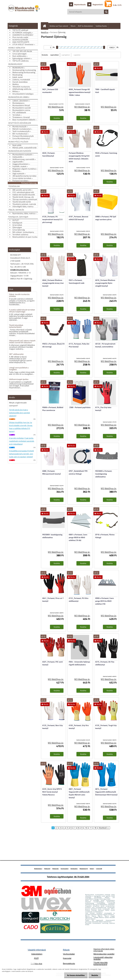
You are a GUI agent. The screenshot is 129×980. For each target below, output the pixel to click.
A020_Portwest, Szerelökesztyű (49, 154)
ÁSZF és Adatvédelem (86, 26)
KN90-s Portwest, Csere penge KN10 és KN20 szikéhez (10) (105, 601)
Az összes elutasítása (76, 975)
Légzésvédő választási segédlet (103, 958)
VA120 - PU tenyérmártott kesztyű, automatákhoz (105, 345)
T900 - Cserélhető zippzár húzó (105, 91)
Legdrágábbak (66, 55)
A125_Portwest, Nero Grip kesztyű (53, 727)
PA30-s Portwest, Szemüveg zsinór (106, 154)
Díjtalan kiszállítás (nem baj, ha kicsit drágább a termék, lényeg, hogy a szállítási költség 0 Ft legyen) (21, 427)
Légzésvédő (99, 869)
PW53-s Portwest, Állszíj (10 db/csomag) (53, 345)
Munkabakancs (38, 869)
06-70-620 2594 (82, 877)
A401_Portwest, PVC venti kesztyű (53, 663)
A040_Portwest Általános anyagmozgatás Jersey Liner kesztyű (53, 283)
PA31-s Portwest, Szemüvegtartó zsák (77, 282)
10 (86, 828)
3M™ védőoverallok (16, 354)
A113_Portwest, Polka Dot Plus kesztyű (79, 345)
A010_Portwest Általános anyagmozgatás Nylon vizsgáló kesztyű (105, 283)
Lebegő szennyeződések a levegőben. (19, 369)
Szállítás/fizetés (101, 26)
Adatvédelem (37, 954)
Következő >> (104, 828)
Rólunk (73, 26)
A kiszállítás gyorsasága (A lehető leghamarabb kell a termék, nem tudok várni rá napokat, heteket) (22, 454)
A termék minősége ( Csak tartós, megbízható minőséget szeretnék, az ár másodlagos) (22, 441)
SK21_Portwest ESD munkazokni (50, 91)
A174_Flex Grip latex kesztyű (103, 409)
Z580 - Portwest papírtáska (80, 407)
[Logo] (24, 11)
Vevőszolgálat (69, 954)
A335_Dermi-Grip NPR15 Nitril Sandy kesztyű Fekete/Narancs (52, 792)
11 (91, 828)
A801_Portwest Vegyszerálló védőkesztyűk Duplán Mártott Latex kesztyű (79, 793)
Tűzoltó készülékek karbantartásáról (16, 326)
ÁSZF (36, 958)
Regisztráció (97, 5)
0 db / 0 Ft (117, 5)
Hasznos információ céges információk (104, 950)
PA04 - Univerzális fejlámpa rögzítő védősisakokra (79, 663)
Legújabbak (77, 55)
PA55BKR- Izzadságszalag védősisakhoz (52, 536)
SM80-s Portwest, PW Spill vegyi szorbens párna (106, 218)
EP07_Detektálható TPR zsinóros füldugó (78, 472)
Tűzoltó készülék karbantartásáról (100, 964)
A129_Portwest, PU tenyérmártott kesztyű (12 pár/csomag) (53, 219)
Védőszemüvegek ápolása (19, 379)
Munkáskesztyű (84, 869)
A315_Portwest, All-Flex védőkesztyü (105, 663)
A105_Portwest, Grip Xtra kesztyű (79, 727)
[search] (105, 12)
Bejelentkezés (80, 5)
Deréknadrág (74, 869)
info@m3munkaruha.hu (20, 270)
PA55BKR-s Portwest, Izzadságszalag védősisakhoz (104, 474)
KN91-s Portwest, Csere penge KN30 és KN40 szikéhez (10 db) (78, 537)
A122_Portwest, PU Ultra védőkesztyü (79, 600)
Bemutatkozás (69, 964)
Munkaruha (55, 869)
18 (95, 828)
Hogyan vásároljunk (51, 32)
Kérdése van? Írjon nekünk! (59, 26)
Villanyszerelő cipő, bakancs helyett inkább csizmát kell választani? (22, 342)
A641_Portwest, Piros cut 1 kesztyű (53, 600)
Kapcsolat (67, 958)
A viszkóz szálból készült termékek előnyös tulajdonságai (22, 311)
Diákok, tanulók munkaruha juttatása (19, 295)
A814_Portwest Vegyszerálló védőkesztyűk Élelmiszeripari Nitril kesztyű (106, 792)
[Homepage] (46, 26)
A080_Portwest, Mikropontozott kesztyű (52, 472)
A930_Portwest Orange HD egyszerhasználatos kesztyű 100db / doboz (80, 92)
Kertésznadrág (64, 869)
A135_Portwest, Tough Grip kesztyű (106, 727)
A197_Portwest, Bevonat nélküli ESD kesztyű (79, 218)
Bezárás (95, 975)
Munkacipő (47, 869)
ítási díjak (36, 964)
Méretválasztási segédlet (104, 954)
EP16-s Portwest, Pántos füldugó (105, 536)
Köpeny (92, 869)
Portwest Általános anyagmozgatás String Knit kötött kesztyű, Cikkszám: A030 (79, 157)
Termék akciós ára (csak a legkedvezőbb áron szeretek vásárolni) (20, 413)
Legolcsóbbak (55, 55)
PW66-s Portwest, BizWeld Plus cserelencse (53, 409)
